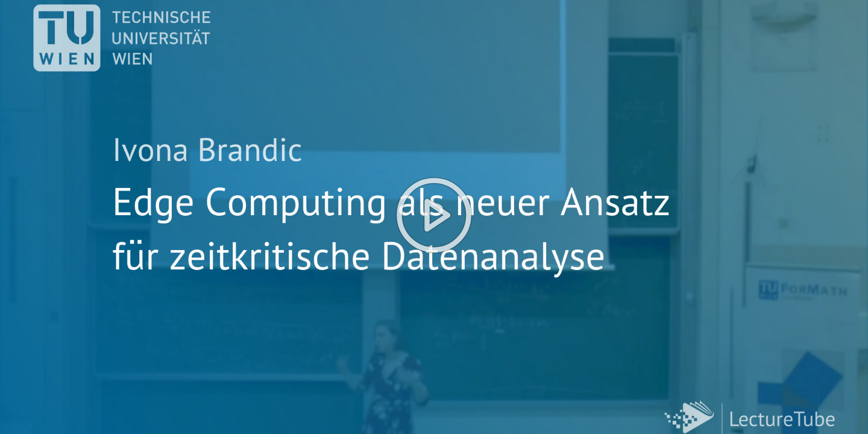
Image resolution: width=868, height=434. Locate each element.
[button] (434, 217)
